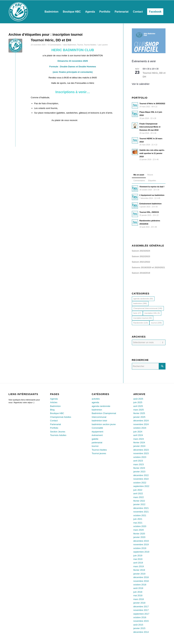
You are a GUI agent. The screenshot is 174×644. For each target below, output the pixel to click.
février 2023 (139, 468)
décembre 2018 (141, 577)
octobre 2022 (140, 483)
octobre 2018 (140, 585)
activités (96, 399)
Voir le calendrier (141, 84)
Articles (54, 402)
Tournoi (80, 45)
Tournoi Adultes (90, 45)
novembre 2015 (141, 621)
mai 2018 (138, 595)
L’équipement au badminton (152, 195)
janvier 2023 (139, 472)
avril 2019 (138, 563)
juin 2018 (138, 592)
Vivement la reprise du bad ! (152, 187)
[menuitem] (51, 12)
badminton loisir (99, 421)
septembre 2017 (141, 614)
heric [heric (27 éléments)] (137, 313)
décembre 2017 (141, 607)
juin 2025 (138, 402)
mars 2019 (139, 566)
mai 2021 (138, 523)
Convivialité (97, 428)
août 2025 (138, 399)
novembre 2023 (141, 453)
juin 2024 (138, 432)
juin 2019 (138, 556)
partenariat (97, 443)
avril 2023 (138, 461)
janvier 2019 (139, 574)
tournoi (95, 446)
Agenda (54, 399)
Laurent (105, 45)
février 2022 (139, 501)
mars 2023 (139, 464)
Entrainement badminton (151, 204)
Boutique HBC (57, 413)
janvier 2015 (139, 628)
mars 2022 (139, 497)
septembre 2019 (141, 552)
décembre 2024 (141, 421)
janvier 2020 (139, 537)
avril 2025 (138, 406)
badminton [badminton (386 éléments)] (140, 303)
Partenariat (56, 424)
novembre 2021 (141, 512)
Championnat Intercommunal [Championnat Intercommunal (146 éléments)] (148, 308)
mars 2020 (139, 530)
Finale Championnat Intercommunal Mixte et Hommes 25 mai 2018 (150, 127)
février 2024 (139, 443)
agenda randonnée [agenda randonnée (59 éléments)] (143, 299)
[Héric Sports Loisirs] (18, 12)
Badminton (72, 45)
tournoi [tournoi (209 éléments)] (156, 323)
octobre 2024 (140, 428)
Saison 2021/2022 (141, 262)
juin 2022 (138, 490)
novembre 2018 (141, 581)
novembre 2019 (141, 544)
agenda (95, 402)
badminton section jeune (104, 424)
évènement (97, 435)
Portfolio (54, 428)
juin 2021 (138, 519)
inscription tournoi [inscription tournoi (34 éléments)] (143, 318)
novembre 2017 (141, 610)
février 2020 (139, 534)
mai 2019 (138, 559)
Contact (54, 421)
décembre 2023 (141, 450)
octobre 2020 (140, 526)
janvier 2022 (139, 504)
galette (95, 439)
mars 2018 (139, 599)
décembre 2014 (141, 632)
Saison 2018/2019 (141, 273)
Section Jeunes (58, 432)
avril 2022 (138, 493)
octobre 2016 (140, 617)
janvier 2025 (139, 417)
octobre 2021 (140, 515)
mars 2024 (139, 439)
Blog (52, 410)
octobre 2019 (140, 548)
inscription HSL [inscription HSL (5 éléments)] (152, 313)
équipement (98, 432)
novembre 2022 (141, 479)
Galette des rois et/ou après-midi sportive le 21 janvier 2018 (152, 153)
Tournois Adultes (58, 435)
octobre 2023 (140, 457)
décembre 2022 (141, 475)
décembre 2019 (141, 541)
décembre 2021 (141, 508)
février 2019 (139, 570)
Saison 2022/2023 (141, 256)
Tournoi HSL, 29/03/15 (149, 212)
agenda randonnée (101, 406)
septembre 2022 (141, 486)
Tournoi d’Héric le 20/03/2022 (152, 104)
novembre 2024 (141, 424)
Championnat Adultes (61, 417)
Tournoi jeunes (99, 453)
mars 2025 (139, 410)
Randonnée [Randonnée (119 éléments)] (141, 323)
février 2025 (139, 413)
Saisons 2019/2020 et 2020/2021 (148, 267)
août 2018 (138, 588)
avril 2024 (138, 435)
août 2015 (138, 625)
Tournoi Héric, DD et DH (51, 40)
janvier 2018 (139, 603)
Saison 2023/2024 (141, 251)
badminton (97, 410)
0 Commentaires (54, 45)
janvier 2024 (139, 446)
